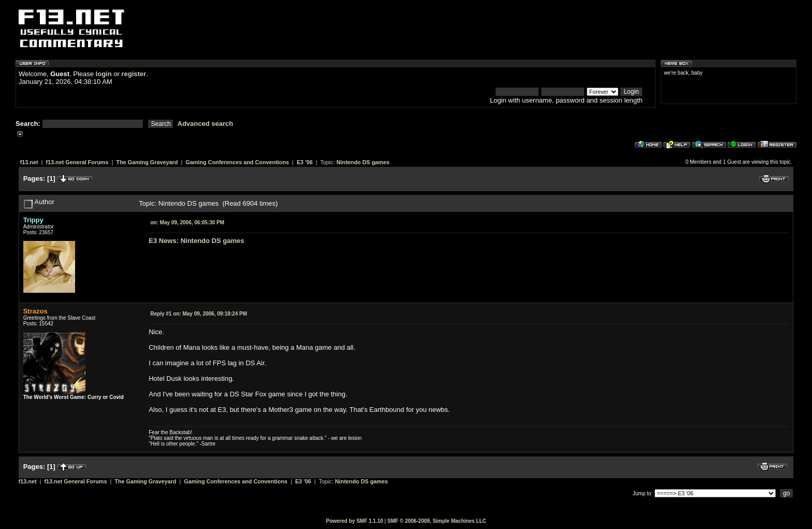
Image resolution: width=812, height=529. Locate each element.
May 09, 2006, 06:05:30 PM (187, 223)
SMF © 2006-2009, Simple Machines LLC (437, 521)
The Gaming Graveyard (147, 162)
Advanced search (206, 124)
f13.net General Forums (77, 162)
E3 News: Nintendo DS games (196, 241)
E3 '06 (305, 162)
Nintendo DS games (363, 162)
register (134, 74)
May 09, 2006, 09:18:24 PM (199, 314)
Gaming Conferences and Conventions (237, 162)
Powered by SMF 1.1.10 (354, 521)
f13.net (29, 162)
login (104, 74)
